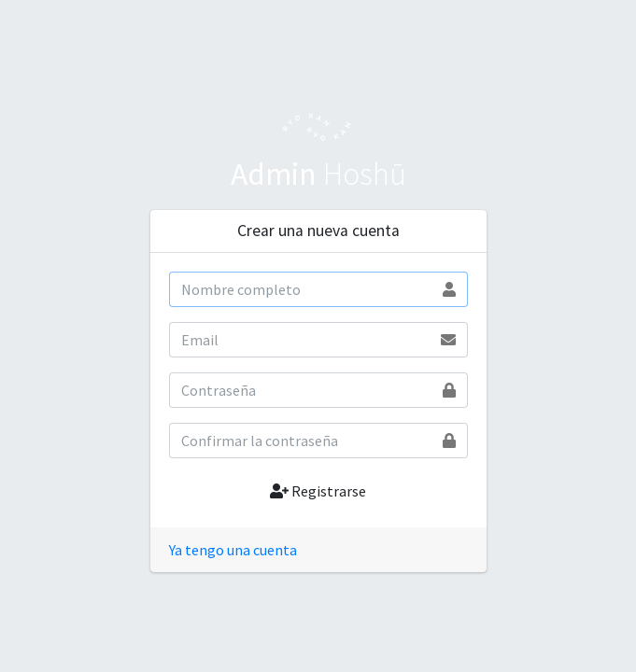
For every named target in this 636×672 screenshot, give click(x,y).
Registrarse (318, 491)
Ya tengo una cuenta (233, 550)
